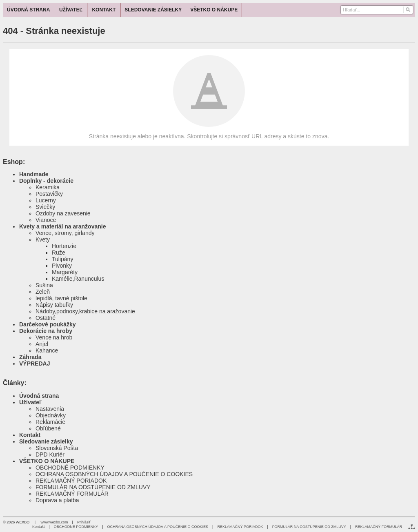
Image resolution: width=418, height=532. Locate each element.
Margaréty (65, 272)
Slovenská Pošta (57, 448)
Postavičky (49, 194)
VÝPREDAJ (34, 364)
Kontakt (30, 435)
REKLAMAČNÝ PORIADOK (71, 481)
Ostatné (46, 318)
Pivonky (62, 266)
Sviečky (45, 207)
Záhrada (30, 357)
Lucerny (46, 200)
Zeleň (43, 292)
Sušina (44, 285)
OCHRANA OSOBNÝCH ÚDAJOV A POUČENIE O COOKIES (114, 474)
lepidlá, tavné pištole (61, 298)
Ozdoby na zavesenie (63, 213)
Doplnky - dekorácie (46, 181)
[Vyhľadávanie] (377, 10)
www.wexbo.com (54, 522)
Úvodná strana (39, 396)
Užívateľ (30, 402)
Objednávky (51, 415)
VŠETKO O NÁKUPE (47, 461)
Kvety (43, 239)
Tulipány (62, 259)
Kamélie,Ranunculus (78, 279)
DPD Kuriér (50, 454)
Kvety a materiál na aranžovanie (62, 226)
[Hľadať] (408, 10)
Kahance (47, 350)
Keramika (48, 187)
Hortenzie (64, 246)
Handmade (34, 174)
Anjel (42, 344)
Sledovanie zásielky (46, 441)
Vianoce (46, 220)
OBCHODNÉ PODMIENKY (70, 468)
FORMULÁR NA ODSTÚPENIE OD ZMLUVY (93, 487)
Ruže (59, 253)
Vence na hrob (54, 337)
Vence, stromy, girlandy (65, 233)
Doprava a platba (57, 500)
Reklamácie (50, 422)
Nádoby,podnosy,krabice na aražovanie (85, 311)
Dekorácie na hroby (46, 331)
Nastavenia (50, 409)
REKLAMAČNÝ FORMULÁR (72, 494)
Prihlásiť (84, 522)
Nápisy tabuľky (54, 305)
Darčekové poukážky (48, 324)
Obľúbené (48, 428)
